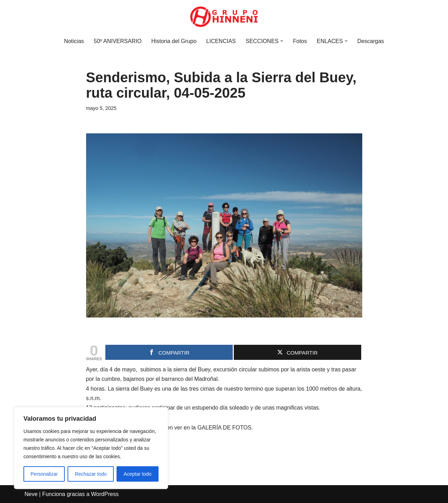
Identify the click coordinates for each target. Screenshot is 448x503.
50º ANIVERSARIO (118, 41)
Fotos (300, 41)
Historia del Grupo (174, 41)
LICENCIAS (221, 41)
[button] (282, 41)
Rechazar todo (91, 474)
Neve (31, 494)
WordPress (105, 494)
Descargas (371, 41)
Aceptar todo (137, 474)
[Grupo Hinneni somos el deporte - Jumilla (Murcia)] (224, 17)
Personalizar (44, 474)
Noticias (74, 41)
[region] (91, 448)
